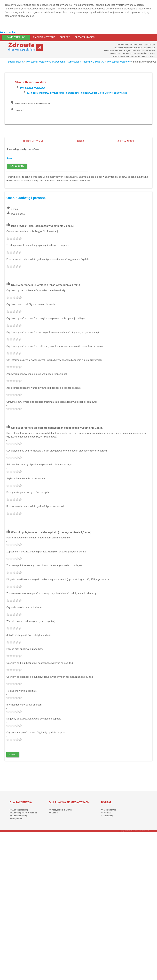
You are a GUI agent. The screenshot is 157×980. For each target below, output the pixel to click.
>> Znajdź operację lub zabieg (24, 813)
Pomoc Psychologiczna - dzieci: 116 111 (134, 56)
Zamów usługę (16, 37)
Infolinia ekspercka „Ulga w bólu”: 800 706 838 (130, 51)
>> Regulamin (16, 819)
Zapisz (13, 755)
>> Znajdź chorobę (18, 816)
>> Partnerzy (107, 816)
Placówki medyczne (44, 37)
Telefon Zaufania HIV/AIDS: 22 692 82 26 (135, 48)
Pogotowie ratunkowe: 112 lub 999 (136, 45)
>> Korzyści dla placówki (60, 810)
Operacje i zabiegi (85, 37)
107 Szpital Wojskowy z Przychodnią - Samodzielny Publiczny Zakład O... (65, 62)
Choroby (65, 37)
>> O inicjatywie (109, 810)
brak (10, 158)
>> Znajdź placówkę (19, 810)
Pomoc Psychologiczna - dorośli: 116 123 (133, 54)
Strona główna (16, 62)
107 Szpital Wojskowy (119, 62)
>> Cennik (53, 813)
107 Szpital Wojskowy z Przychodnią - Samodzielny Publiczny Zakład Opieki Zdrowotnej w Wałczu (77, 93)
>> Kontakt (106, 813)
